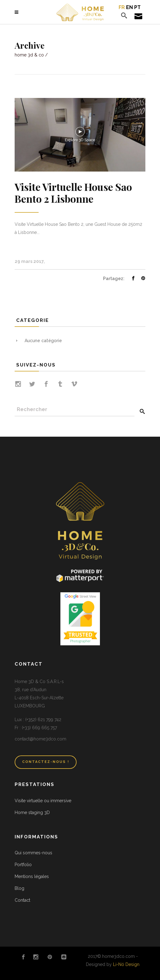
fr (122, 7)
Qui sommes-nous (33, 853)
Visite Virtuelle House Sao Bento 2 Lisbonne (73, 193)
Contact (22, 900)
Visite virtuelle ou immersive (43, 801)
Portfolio (23, 865)
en (129, 7)
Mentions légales (32, 876)
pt (137, 7)
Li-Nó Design (126, 964)
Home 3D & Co (29, 55)
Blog (19, 888)
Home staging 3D (32, 813)
